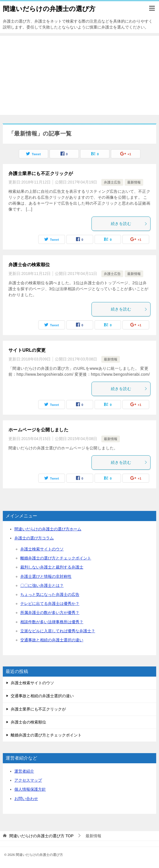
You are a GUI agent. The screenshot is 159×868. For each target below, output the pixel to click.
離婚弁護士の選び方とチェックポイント (56, 558)
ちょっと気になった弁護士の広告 (50, 594)
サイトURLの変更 (27, 350)
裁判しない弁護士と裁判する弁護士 (52, 567)
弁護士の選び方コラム (34, 538)
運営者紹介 (24, 771)
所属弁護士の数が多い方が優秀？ (50, 613)
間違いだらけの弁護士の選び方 (49, 8)
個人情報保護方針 (30, 789)
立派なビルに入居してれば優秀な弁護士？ (58, 631)
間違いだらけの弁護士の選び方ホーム (48, 529)
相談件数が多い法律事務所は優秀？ (52, 622)
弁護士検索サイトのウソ (42, 549)
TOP (41, 836)
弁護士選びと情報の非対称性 (46, 576)
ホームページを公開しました (38, 430)
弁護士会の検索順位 (29, 265)
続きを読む (129, 224)
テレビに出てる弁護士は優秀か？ (50, 604)
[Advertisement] (79, 75)
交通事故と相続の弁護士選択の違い (52, 640)
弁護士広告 (112, 182)
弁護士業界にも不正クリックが (41, 173)
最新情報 (134, 182)
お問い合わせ (26, 799)
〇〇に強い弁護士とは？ (42, 585)
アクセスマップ (28, 780)
